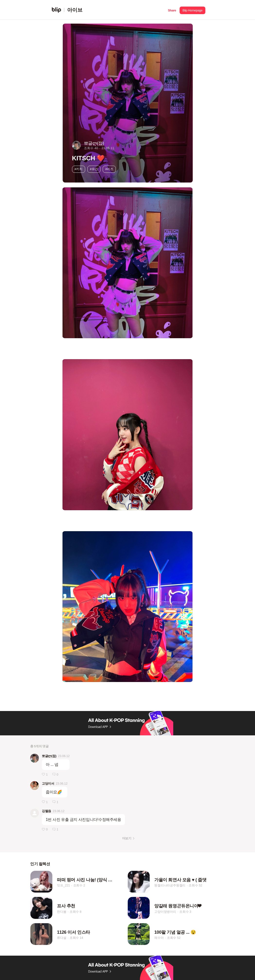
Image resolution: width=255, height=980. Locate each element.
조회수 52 (195, 885)
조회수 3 (185, 912)
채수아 (159, 938)
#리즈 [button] (109, 169)
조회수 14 (76, 938)
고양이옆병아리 (165, 912)
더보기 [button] (127, 838)
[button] (172, 10)
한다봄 (62, 912)
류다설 (62, 938)
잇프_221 (63, 885)
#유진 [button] (94, 169)
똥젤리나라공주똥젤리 (170, 885)
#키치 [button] (78, 169)
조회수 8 (76, 912)
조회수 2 (79, 885)
